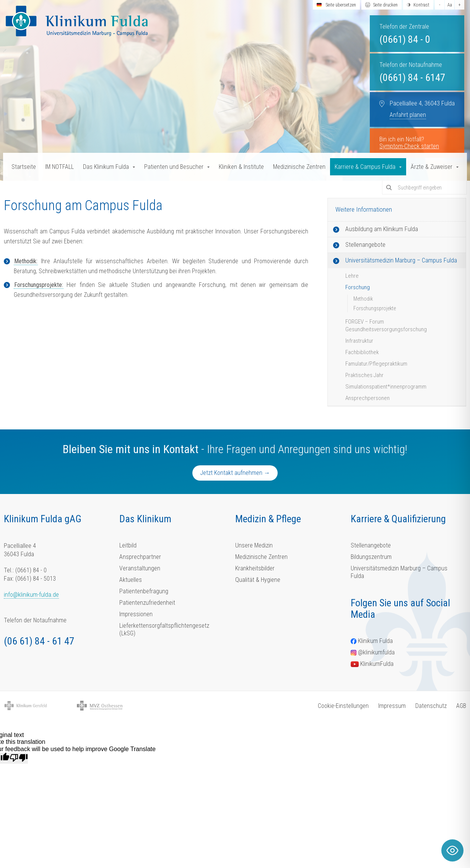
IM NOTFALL (59, 167)
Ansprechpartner (140, 557)
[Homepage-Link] (77, 21)
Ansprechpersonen (368, 398)
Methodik (363, 299)
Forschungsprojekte (375, 308)
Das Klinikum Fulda (106, 167)
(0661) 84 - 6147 (412, 78)
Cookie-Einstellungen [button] (343, 706)
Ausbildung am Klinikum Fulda (382, 229)
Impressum (392, 706)
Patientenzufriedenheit (147, 603)
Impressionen (136, 614)
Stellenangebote (365, 245)
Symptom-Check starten (409, 146)
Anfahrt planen (408, 115)
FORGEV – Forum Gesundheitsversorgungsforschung (386, 325)
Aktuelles (131, 580)
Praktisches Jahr (364, 375)
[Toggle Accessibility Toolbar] (452, 850)
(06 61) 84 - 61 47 (39, 641)
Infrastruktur (359, 341)
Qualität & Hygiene (258, 580)
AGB (461, 706)
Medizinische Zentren (299, 167)
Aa (450, 5)
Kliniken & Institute (241, 167)
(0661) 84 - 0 (405, 39)
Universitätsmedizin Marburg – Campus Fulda (401, 260)
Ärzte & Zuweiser (432, 167)
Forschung (358, 287)
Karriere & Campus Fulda (365, 167)
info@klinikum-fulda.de (31, 595)
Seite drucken (385, 5)
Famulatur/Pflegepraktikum (376, 364)
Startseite (24, 167)
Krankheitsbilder (255, 568)
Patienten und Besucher (174, 167)
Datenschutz (431, 706)
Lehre (352, 276)
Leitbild (128, 545)
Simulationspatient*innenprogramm (386, 387)
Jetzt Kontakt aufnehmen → (235, 473)
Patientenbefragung (144, 591)
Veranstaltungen (140, 568)
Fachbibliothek (362, 352)
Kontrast (421, 5)
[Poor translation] (19, 758)
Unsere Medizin (254, 545)
